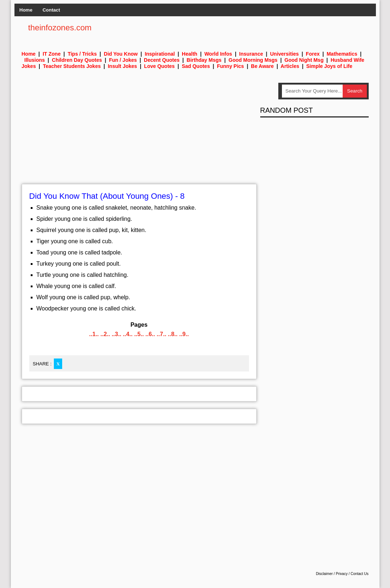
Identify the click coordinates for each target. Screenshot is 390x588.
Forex (313, 54)
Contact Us (359, 574)
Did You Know (121, 54)
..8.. (173, 334)
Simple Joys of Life (329, 66)
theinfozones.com (60, 28)
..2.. (105, 334)
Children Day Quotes (77, 60)
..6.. (150, 334)
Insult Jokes (122, 66)
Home (26, 10)
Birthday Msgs (204, 60)
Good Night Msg (304, 60)
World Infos (218, 54)
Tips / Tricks (82, 54)
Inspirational (160, 54)
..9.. (184, 334)
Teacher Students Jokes (72, 66)
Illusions (35, 60)
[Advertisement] (139, 133)
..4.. (128, 334)
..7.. (161, 334)
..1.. (94, 334)
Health (190, 54)
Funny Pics (230, 66)
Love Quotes (160, 66)
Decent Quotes (162, 60)
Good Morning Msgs (253, 60)
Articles (290, 66)
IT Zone (52, 54)
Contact (51, 10)
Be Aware (262, 66)
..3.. (117, 334)
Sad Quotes (196, 66)
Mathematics (342, 54)
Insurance (251, 54)
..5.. (139, 334)
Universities (284, 54)
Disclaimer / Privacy (332, 574)
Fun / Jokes (123, 60)
